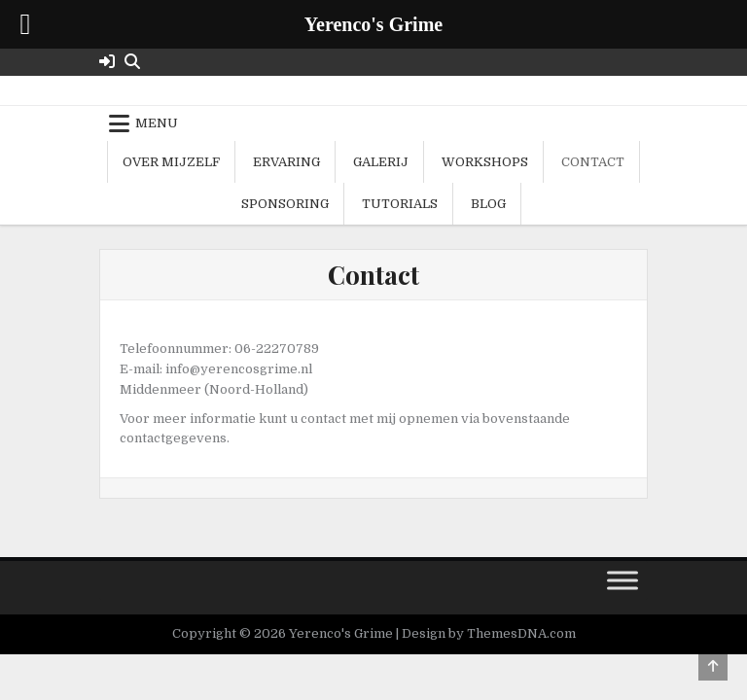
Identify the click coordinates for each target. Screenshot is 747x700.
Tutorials (400, 204)
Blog (488, 204)
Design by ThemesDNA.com (489, 633)
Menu (157, 123)
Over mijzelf (171, 162)
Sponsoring (285, 204)
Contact (593, 162)
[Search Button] (132, 62)
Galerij (381, 162)
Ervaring (286, 162)
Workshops (485, 162)
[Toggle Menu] (622, 581)
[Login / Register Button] (107, 62)
